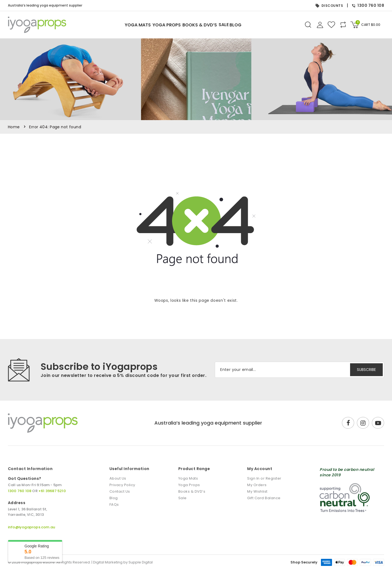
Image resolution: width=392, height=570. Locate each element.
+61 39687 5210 (52, 491)
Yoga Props (152, 25)
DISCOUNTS (329, 6)
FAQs (114, 505)
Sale (239, 25)
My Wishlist (257, 491)
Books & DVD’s (200, 25)
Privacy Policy (122, 485)
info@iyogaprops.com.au (31, 527)
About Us (118, 478)
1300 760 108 (368, 5)
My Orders (257, 485)
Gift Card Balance (264, 498)
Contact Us (120, 491)
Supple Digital (141, 562)
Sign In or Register (264, 478)
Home (14, 127)
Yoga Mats (109, 25)
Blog (261, 25)
